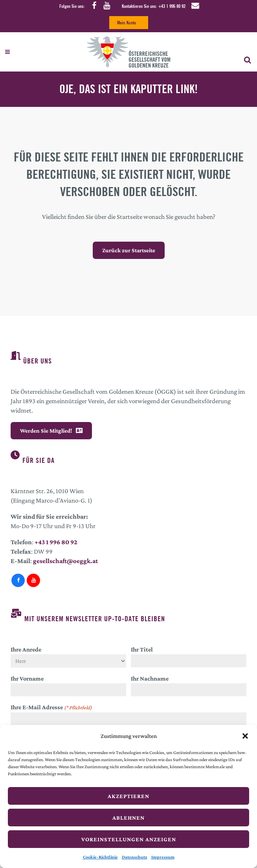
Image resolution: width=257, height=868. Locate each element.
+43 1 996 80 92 (172, 6)
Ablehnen (128, 818)
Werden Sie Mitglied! (51, 431)
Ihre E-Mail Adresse (51, 708)
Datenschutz (135, 857)
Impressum (163, 857)
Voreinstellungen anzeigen (129, 839)
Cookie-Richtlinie (100, 857)
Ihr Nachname (150, 678)
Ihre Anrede (26, 649)
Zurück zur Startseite (129, 250)
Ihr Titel (142, 649)
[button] (245, 736)
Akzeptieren (128, 796)
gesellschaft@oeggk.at (65, 561)
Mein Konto (127, 23)
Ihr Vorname (27, 678)
